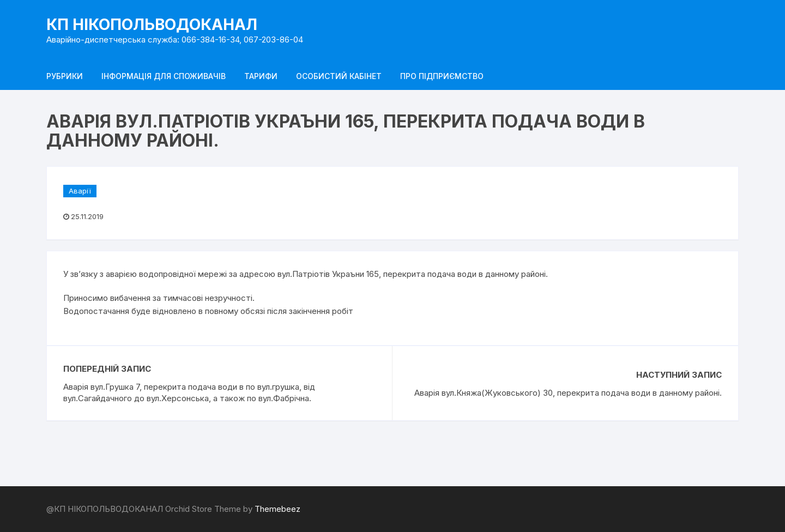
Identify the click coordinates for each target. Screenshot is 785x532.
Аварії (80, 191)
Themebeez (277, 509)
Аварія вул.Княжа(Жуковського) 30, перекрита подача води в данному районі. (568, 393)
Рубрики (65, 76)
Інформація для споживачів (164, 76)
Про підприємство (442, 76)
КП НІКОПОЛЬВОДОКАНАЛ (152, 25)
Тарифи (261, 76)
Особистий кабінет (339, 76)
